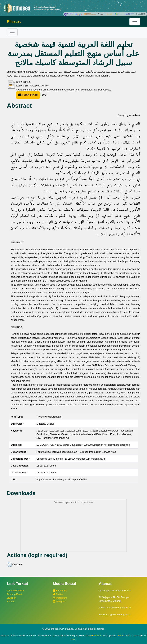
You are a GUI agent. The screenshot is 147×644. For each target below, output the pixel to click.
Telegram (59, 601)
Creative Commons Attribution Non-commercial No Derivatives (76, 90)
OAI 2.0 (121, 635)
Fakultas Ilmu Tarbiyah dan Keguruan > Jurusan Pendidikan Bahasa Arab (76, 452)
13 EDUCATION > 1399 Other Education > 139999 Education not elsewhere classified (83, 445)
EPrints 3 (96, 635)
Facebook (60, 591)
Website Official (15, 591)
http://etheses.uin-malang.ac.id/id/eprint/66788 (62, 479)
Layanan (12, 598)
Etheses (14, 22)
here (73, 639)
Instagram (60, 598)
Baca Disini (28, 95)
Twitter (58, 594)
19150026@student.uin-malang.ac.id (85, 459)
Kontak (11, 601)
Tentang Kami (14, 594)
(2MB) (32, 95)
